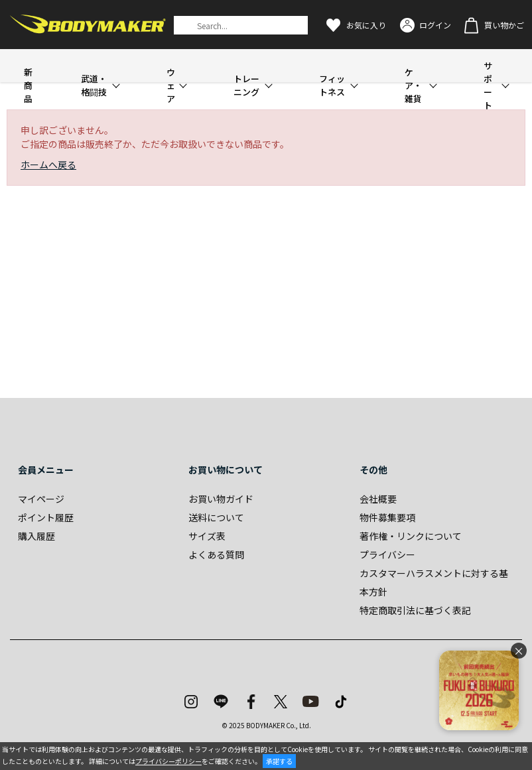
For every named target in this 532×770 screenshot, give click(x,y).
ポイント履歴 (46, 517)
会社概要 (378, 499)
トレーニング (246, 85)
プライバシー (387, 554)
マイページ (41, 499)
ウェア (171, 85)
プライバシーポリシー (168, 761)
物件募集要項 (387, 517)
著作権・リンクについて (411, 536)
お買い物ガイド (221, 499)
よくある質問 (216, 554)
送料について (216, 517)
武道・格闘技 (94, 85)
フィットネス (332, 85)
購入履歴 (36, 536)
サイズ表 (207, 536)
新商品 (28, 85)
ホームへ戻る (48, 164)
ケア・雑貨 (413, 85)
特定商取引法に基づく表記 (415, 610)
